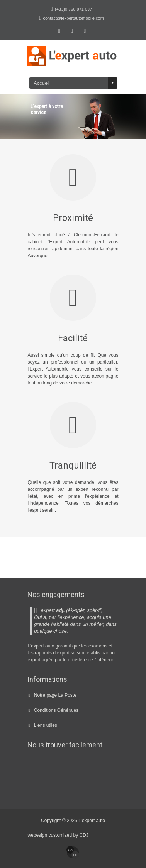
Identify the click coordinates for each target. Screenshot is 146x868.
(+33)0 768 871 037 (73, 9)
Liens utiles (46, 725)
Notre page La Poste (55, 695)
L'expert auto (92, 821)
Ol (75, 855)
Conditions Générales (56, 710)
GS (70, 850)
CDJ (84, 835)
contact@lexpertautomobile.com (74, 18)
